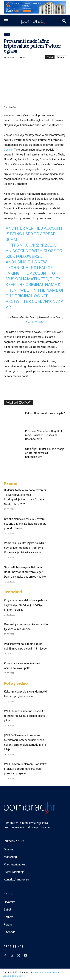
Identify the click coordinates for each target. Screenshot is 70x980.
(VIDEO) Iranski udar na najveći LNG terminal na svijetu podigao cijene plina (26, 716)
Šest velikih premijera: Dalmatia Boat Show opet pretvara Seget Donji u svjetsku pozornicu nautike (25, 572)
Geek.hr (61, 57)
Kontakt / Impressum (18, 879)
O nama (9, 849)
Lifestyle (10, 932)
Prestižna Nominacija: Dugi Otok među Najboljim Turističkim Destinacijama (44, 435)
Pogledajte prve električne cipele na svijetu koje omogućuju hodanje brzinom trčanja (26, 605)
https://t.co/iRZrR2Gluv (31, 245)
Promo (11, 483)
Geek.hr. (8, 149)
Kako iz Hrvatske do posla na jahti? (45, 413)
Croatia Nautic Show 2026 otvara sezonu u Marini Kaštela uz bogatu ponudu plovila (25, 524)
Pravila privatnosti (15, 864)
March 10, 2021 (35, 322)
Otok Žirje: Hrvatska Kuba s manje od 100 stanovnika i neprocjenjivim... (45, 453)
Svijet (7, 909)
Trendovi (13, 592)
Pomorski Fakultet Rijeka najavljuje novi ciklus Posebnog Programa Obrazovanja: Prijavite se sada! (25, 548)
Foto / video (16, 683)
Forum (8, 925)
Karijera (9, 917)
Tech (7, 35)
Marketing (10, 857)
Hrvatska (10, 902)
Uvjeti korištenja (14, 872)
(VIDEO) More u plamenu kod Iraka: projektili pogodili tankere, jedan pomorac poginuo (25, 769)
